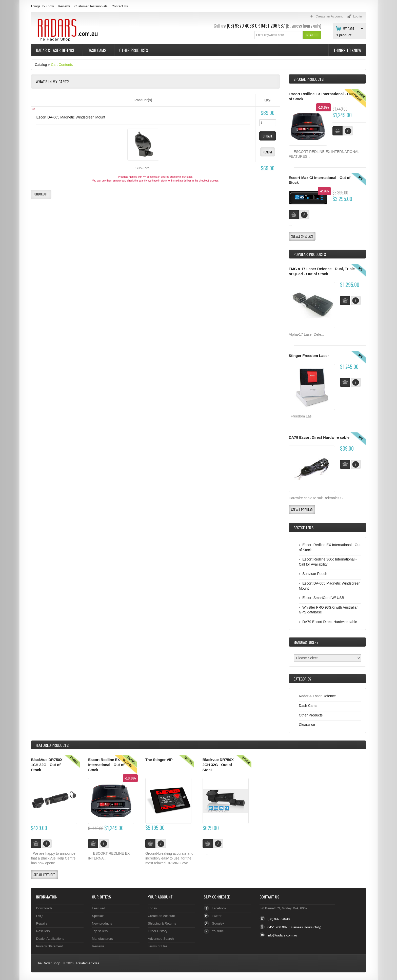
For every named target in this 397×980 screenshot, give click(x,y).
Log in (152, 908)
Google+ (218, 923)
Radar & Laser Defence (56, 50)
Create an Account (161, 916)
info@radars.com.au (282, 935)
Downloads (44, 908)
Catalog (41, 65)
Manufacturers (102, 939)
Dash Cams (97, 50)
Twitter (216, 916)
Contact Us (120, 6)
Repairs (42, 923)
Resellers (43, 931)
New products (102, 923)
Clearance (307, 725)
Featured (98, 908)
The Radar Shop (48, 963)
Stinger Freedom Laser (309, 356)
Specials (98, 916)
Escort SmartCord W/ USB (323, 598)
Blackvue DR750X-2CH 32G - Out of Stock (219, 765)
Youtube (218, 931)
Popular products (310, 254)
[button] (312, 35)
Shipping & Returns (162, 923)
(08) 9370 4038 (240, 26)
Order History (158, 931)
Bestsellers (303, 528)
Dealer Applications (50, 939)
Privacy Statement (49, 946)
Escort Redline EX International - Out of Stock (106, 765)
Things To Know (42, 6)
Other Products (134, 50)
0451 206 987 (273, 26)
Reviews (64, 6)
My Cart (349, 28)
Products (52, 745)
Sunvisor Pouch (315, 574)
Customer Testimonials (91, 6)
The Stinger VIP (159, 760)
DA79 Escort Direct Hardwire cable (319, 437)
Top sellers (100, 931)
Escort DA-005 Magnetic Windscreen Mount (71, 117)
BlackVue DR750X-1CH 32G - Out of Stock (47, 765)
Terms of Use (157, 946)
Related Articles (88, 963)
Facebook (219, 908)
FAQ (39, 916)
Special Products (309, 79)
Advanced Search (161, 939)
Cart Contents (62, 65)
